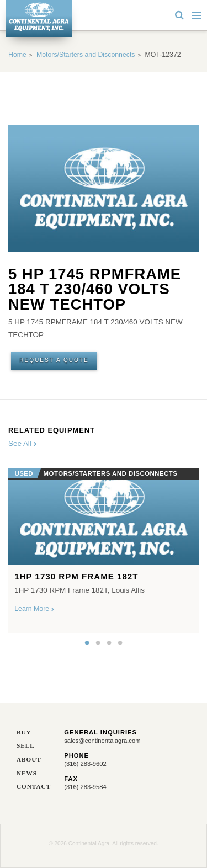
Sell (26, 746)
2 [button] (98, 643)
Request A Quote (54, 360)
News (27, 773)
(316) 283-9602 (85, 764)
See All (23, 443)
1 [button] (87, 643)
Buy (24, 733)
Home (17, 55)
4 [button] (120, 643)
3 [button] (109, 643)
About (29, 760)
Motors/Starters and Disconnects (86, 55)
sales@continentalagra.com (102, 741)
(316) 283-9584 (85, 787)
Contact (32, 787)
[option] (104, 548)
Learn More (34, 609)
